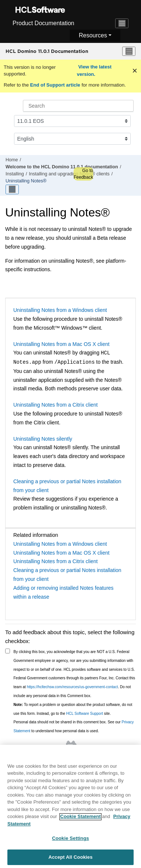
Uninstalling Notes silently (43, 439)
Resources (93, 35)
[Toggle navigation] (122, 23)
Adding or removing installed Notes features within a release (63, 592)
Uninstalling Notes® (26, 181)
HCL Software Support (85, 714)
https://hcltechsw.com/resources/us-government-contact (73, 687)
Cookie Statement (80, 820)
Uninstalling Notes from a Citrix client (56, 405)
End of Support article (55, 85)
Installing (15, 174)
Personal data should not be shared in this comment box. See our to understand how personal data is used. (74, 726)
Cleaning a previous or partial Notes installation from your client (67, 486)
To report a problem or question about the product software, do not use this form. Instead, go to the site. (73, 709)
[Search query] (78, 106)
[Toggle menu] (129, 51)
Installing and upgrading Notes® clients (69, 174)
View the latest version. (94, 70)
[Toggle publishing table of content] (12, 189)
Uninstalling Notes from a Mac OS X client (61, 344)
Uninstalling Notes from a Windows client (60, 310)
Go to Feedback (83, 174)
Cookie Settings (70, 842)
